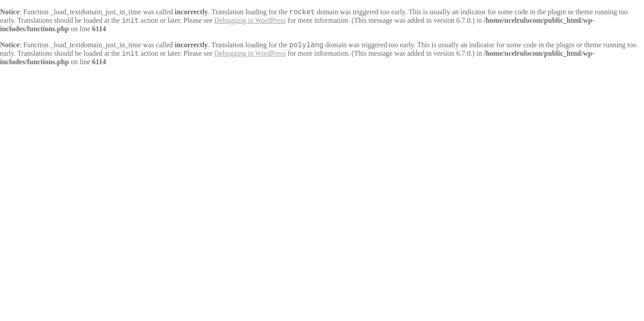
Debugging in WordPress (250, 20)
